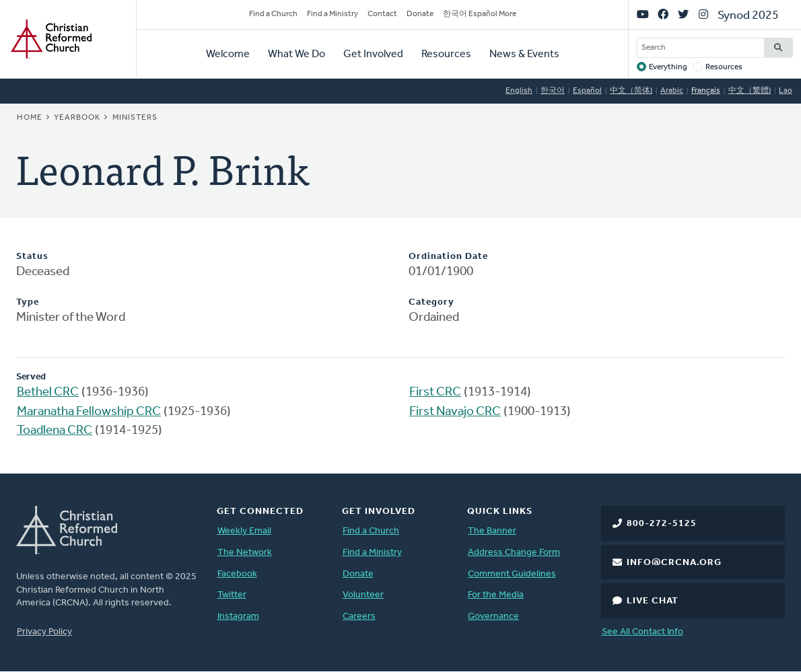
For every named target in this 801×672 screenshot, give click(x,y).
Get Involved (373, 54)
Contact (382, 14)
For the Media (496, 595)
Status (32, 257)
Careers (359, 617)
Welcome (228, 54)
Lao (786, 91)
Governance (493, 617)
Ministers (135, 118)
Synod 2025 (748, 16)
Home (30, 118)
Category (431, 302)
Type (28, 302)
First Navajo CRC (455, 412)
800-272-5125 (662, 524)
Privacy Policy (44, 632)
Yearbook (77, 118)
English (519, 91)
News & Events (524, 54)
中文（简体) (631, 91)
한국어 (553, 91)
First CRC (435, 393)
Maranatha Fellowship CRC (89, 412)
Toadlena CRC (55, 431)
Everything (668, 67)
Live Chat (653, 601)
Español (587, 91)
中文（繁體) (750, 91)
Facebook (237, 574)
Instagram (238, 617)
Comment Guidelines (512, 574)
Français (706, 91)
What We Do (297, 54)
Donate (420, 14)
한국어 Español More (480, 14)
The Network (245, 553)
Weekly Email (244, 531)
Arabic (672, 91)
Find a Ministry (333, 14)
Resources (446, 54)
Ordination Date (448, 257)
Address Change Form (514, 553)
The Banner (492, 531)
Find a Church (273, 14)
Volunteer (363, 595)
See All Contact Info (642, 632)
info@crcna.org (674, 563)
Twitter (232, 595)
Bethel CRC (48, 393)
